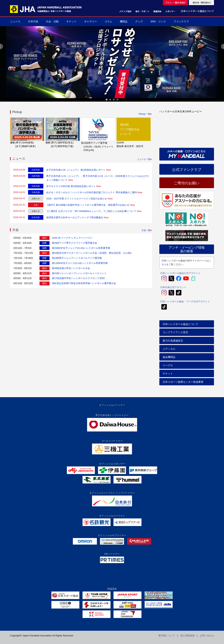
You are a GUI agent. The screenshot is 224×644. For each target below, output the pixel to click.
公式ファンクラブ (187, 170)
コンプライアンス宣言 (175, 332)
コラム (108, 21)
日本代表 (33, 21)
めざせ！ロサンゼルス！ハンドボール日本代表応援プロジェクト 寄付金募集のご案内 (92, 192)
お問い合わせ (207, 636)
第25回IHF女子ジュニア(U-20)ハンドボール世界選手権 (81, 248)
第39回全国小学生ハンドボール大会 (71, 268)
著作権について (167, 636)
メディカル (169, 349)
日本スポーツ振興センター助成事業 (183, 382)
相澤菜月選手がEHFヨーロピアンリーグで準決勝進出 (75, 217)
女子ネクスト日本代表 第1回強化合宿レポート (71, 186)
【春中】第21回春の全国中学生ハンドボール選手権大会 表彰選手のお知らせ (88, 205)
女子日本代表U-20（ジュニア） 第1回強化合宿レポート (76, 170)
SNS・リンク (158, 21)
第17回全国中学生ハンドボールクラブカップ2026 (78, 278)
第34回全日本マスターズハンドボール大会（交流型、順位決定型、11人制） (92, 253)
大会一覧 (146, 230)
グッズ (139, 21)
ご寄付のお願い (187, 183)
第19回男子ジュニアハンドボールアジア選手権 (77, 258)
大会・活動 (52, 21)
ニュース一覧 (144, 159)
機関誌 (124, 21)
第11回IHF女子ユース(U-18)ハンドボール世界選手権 (80, 263)
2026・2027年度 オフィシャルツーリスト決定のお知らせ (77, 199)
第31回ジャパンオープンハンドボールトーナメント (79, 273)
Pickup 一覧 (145, 114)
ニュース (15, 21)
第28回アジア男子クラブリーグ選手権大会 (74, 243)
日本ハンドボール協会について (180, 324)
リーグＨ (168, 365)
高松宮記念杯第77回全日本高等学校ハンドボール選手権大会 (84, 283)
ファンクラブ (181, 21)
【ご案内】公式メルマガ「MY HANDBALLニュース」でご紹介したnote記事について (91, 211)
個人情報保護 (187, 636)
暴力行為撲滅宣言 (173, 341)
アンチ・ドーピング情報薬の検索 (187, 249)
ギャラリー (91, 21)
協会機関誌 (169, 357)
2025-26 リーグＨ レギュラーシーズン (72, 238)
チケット (71, 21)
